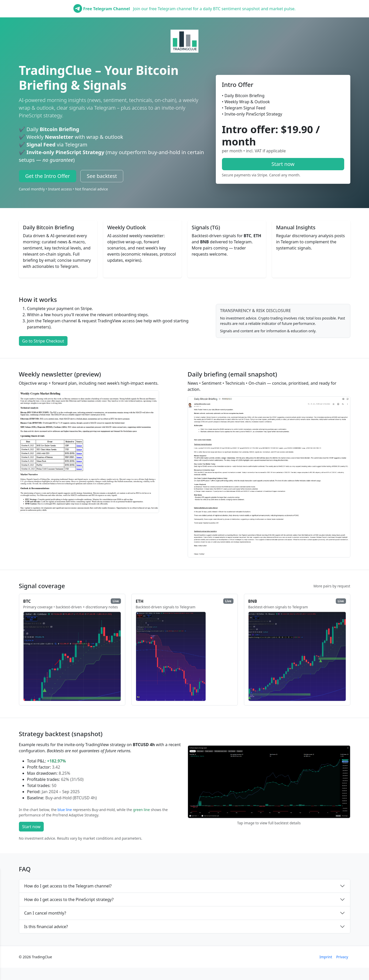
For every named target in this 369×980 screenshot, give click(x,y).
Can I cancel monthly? (45, 913)
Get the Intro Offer (48, 176)
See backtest (102, 176)
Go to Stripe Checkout (43, 341)
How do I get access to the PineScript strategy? (69, 899)
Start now (283, 164)
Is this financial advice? (46, 927)
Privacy (342, 957)
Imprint (326, 957)
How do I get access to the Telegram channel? (68, 886)
